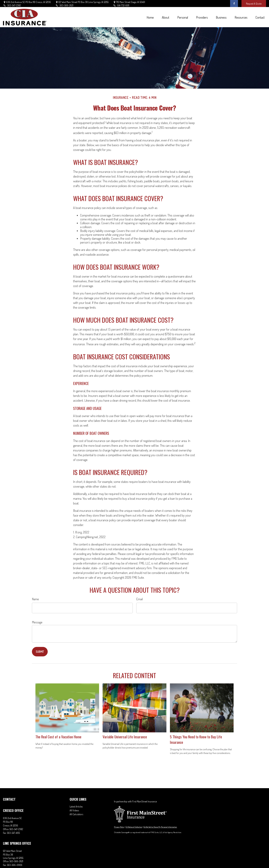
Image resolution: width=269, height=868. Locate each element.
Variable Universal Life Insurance (125, 737)
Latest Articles (76, 807)
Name (35, 599)
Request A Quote (254, 4)
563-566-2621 (64, 5)
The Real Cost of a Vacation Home (58, 737)
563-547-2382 (12, 5)
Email (139, 599)
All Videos (74, 810)
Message (37, 622)
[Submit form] (40, 652)
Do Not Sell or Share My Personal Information (160, 827)
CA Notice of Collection (134, 827)
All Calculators (76, 814)
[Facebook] (234, 4)
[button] (150, 17)
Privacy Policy (119, 827)
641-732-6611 (121, 5)
